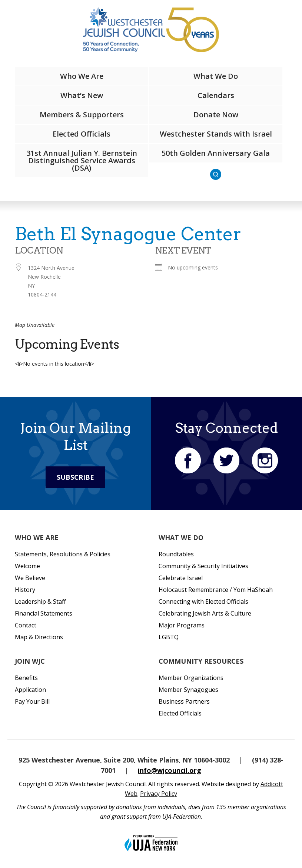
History (25, 590)
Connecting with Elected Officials (203, 601)
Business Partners (184, 701)
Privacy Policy (159, 794)
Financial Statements (44, 613)
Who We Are (82, 76)
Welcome (27, 566)
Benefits (26, 678)
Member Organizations (191, 678)
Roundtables (176, 554)
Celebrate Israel (181, 578)
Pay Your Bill (32, 701)
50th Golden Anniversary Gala (216, 153)
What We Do (216, 76)
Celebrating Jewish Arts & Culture (205, 613)
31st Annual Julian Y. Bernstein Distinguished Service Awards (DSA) (82, 160)
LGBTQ (169, 637)
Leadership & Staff (40, 601)
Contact (26, 625)
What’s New (82, 95)
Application (30, 690)
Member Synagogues (188, 690)
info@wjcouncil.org (170, 770)
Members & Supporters (82, 115)
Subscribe (75, 477)
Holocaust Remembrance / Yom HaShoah (216, 590)
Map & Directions (39, 637)
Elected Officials (82, 134)
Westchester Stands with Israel (216, 134)
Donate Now (216, 115)
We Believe (30, 578)
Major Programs (182, 625)
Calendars (216, 95)
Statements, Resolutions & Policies (63, 554)
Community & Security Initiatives (203, 566)
